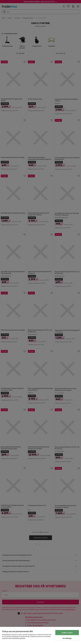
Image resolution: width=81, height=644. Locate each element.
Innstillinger (67, 638)
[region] (40, 635)
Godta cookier (67, 633)
